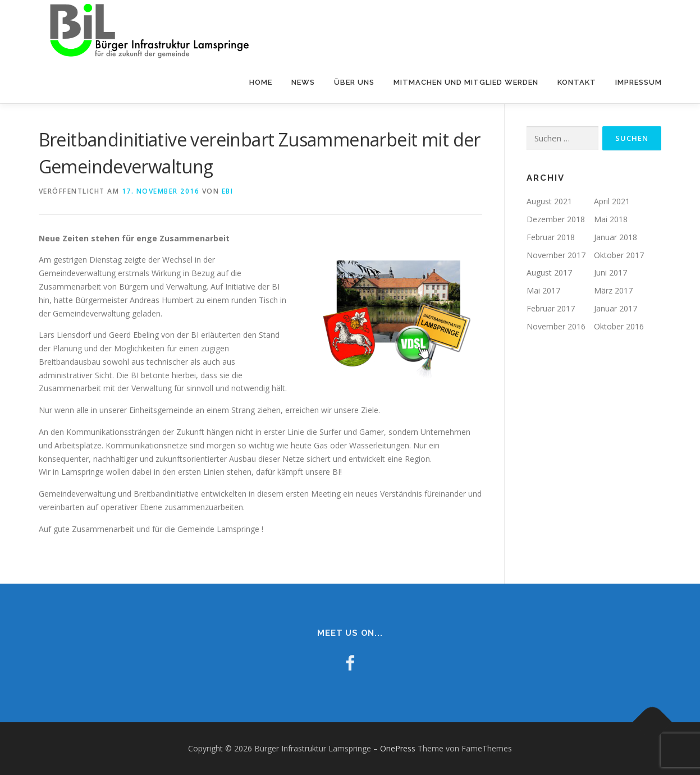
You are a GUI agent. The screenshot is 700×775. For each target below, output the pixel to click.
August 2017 (549, 272)
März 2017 (613, 290)
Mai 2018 (611, 219)
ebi (228, 191)
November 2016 (556, 326)
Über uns (354, 82)
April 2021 (612, 201)
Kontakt (577, 82)
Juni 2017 (610, 272)
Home (261, 82)
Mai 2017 (543, 290)
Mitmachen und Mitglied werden (466, 82)
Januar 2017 (616, 308)
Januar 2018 (616, 237)
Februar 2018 (551, 237)
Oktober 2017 (619, 254)
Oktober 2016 (619, 326)
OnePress (398, 748)
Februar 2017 (551, 308)
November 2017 (556, 254)
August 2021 (549, 201)
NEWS (303, 82)
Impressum (639, 82)
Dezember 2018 (556, 219)
